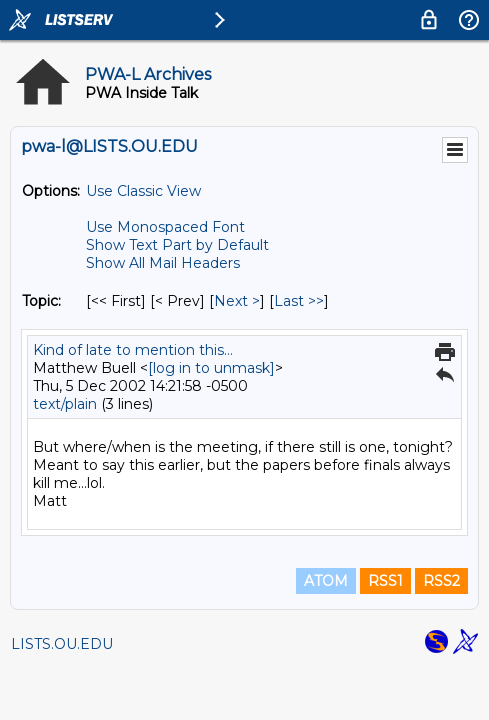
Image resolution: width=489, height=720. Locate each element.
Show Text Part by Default (177, 245)
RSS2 (441, 581)
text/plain (65, 404)
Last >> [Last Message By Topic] (299, 301)
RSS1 (385, 581)
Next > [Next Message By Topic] (237, 301)
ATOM (326, 581)
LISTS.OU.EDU (62, 644)
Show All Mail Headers (163, 263)
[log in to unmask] (211, 368)
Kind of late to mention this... (133, 350)
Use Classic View (143, 191)
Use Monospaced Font (165, 227)
